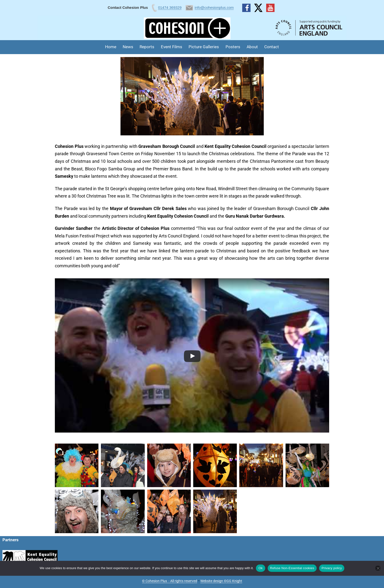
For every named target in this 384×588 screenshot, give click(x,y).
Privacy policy (332, 568)
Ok (260, 568)
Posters (233, 47)
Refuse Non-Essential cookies (292, 568)
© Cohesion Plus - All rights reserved (170, 581)
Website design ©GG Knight (221, 581)
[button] (77, 465)
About (252, 47)
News (128, 47)
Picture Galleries (204, 47)
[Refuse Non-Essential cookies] (378, 568)
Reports (147, 47)
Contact (272, 47)
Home (111, 47)
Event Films (172, 47)
